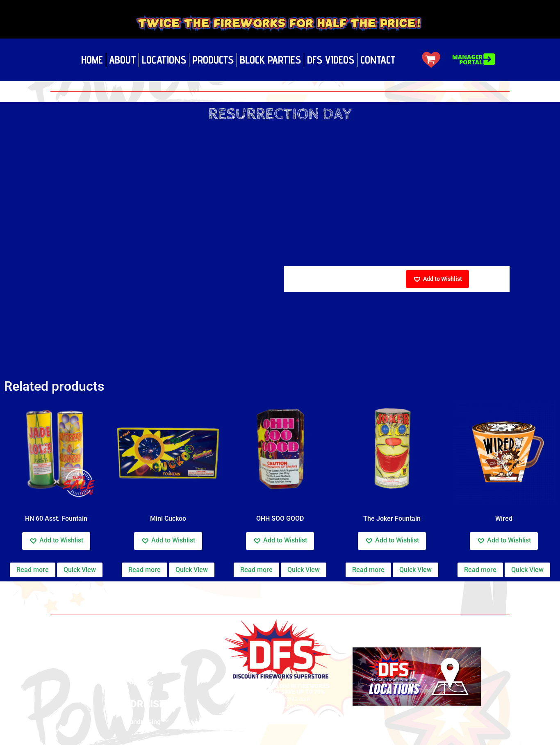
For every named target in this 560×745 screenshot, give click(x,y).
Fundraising (143, 722)
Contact (378, 60)
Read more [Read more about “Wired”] (480, 570)
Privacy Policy (143, 650)
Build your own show (143, 661)
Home (92, 60)
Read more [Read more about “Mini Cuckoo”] (145, 570)
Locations (164, 60)
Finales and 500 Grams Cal (109, 590)
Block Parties (270, 60)
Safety (143, 671)
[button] (437, 279)
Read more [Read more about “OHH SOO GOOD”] (256, 570)
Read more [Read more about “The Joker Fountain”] (368, 570)
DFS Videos (331, 60)
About (122, 60)
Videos (143, 682)
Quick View (80, 570)
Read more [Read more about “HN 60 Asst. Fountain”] (33, 570)
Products (213, 60)
